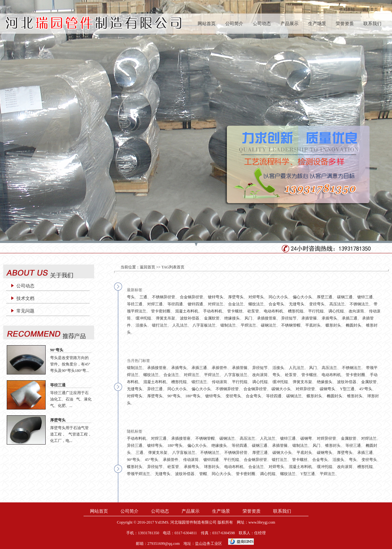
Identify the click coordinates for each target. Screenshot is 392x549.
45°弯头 (366, 389)
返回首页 (147, 267)
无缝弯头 (297, 304)
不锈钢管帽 (291, 325)
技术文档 (25, 298)
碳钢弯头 (327, 389)
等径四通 (175, 304)
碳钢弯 (306, 438)
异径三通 (155, 389)
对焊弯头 (256, 297)
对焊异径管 (305, 389)
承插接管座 (267, 318)
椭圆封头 (353, 325)
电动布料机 (273, 311)
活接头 (141, 325)
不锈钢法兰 (359, 304)
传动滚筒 (219, 382)
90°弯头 (57, 350)
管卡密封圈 (161, 311)
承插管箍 (309, 318)
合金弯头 (276, 304)
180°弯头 (193, 396)
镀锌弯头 (216, 297)
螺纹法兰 (256, 304)
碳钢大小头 (281, 389)
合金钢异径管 (192, 297)
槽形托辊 (296, 311)
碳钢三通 (345, 297)
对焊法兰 (216, 304)
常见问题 (25, 311)
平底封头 (313, 325)
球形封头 (212, 467)
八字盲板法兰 (204, 325)
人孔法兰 (180, 325)
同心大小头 (278, 297)
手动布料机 (213, 311)
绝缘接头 (232, 318)
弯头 (131, 297)
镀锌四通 (195, 304)
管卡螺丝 (235, 311)
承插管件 (219, 368)
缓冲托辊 (143, 318)
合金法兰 (236, 304)
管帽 (203, 474)
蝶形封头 (333, 325)
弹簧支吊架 (165, 318)
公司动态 (262, 24)
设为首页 (370, 9)
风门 (248, 318)
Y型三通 (347, 389)
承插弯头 (329, 318)
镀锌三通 (365, 297)
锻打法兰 (160, 325)
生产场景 (317, 24)
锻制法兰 (228, 325)
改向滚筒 (356, 311)
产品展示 (290, 24)
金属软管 (212, 318)
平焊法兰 (248, 325)
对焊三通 (155, 304)
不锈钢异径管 (164, 297)
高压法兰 (337, 304)
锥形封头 (355, 396)
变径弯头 (317, 304)
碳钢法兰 (269, 325)
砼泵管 (253, 311)
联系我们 (372, 24)
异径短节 (289, 318)
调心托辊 (336, 311)
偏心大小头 (302, 297)
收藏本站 (347, 9)
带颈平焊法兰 (138, 474)
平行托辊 (316, 311)
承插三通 (350, 318)
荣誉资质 (345, 24)
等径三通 (58, 385)
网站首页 (207, 24)
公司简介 (234, 24)
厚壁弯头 (58, 420)
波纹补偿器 (190, 318)
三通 (143, 297)
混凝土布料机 (187, 311)
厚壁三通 (325, 297)
